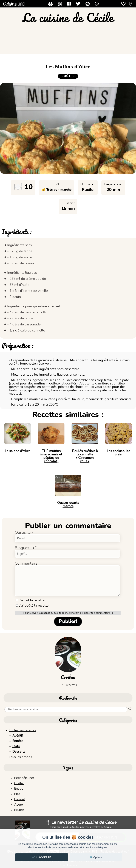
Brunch (19, 810)
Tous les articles (20, 757)
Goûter (19, 783)
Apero (19, 805)
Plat (17, 794)
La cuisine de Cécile (68, 17)
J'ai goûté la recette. (32, 606)
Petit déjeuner (24, 778)
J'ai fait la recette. (30, 600)
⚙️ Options (96, 857)
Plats (16, 746)
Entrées (18, 741)
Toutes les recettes (22, 730)
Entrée (19, 789)
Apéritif (18, 736)
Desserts (19, 752)
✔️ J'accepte (42, 857)
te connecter (66, 613)
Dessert (20, 799)
